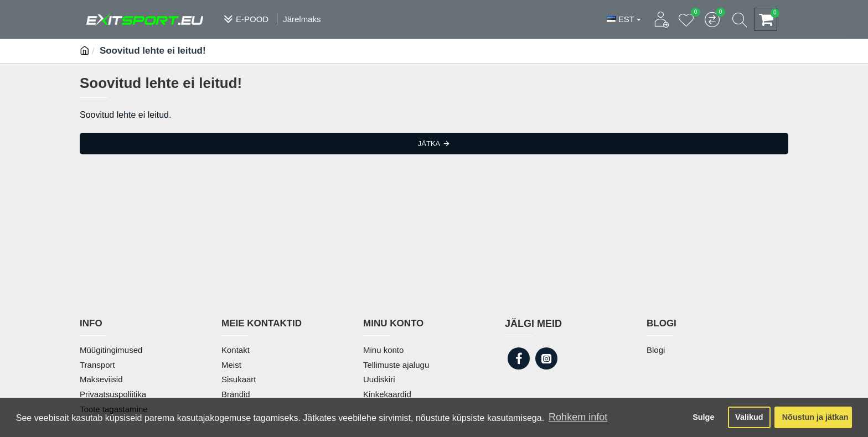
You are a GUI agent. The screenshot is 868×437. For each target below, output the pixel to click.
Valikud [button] (749, 417)
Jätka (429, 144)
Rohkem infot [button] (578, 417)
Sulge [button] (703, 417)
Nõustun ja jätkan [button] (815, 417)
